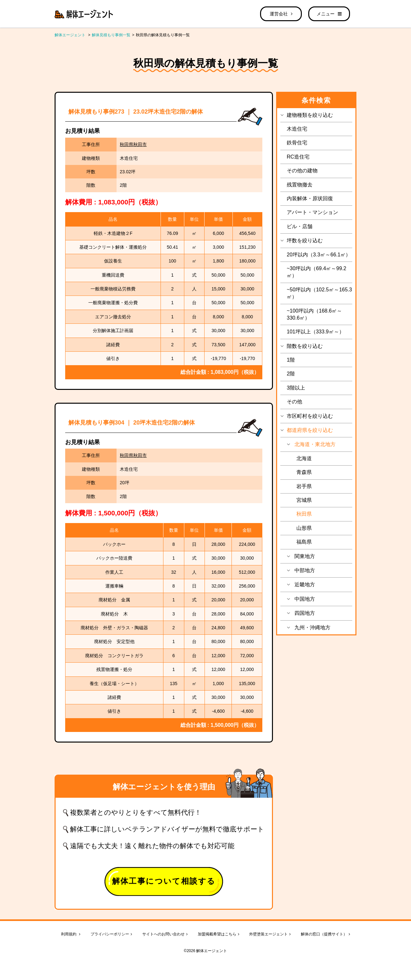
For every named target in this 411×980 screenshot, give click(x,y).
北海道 (304, 458)
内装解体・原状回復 (310, 198)
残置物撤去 (300, 185)
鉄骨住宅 (297, 143)
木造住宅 (297, 129)
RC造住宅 (298, 157)
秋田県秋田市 (133, 144)
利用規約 (71, 934)
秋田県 (304, 514)
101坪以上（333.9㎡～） (315, 332)
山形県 (304, 528)
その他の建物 (302, 171)
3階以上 (296, 388)
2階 (291, 374)
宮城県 (304, 500)
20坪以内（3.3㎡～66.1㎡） (319, 255)
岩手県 (304, 486)
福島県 (304, 542)
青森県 (304, 472)
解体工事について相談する (164, 881)
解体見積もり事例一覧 (111, 35)
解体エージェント (70, 35)
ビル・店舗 (300, 226)
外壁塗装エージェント (270, 934)
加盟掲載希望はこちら (219, 934)
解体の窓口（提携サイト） (325, 934)
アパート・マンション (312, 212)
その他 (294, 402)
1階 (291, 360)
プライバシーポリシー (111, 934)
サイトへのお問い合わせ (165, 934)
